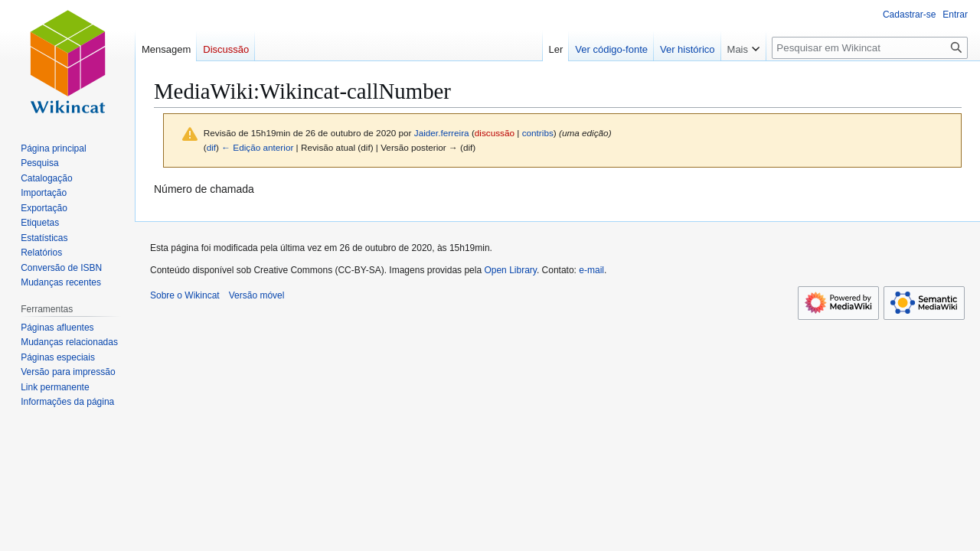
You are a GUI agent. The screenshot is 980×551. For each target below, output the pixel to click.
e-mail (591, 270)
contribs (538, 133)
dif (211, 147)
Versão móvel (257, 295)
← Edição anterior (257, 147)
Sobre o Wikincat (185, 295)
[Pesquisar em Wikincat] (870, 48)
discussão (495, 133)
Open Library (510, 270)
